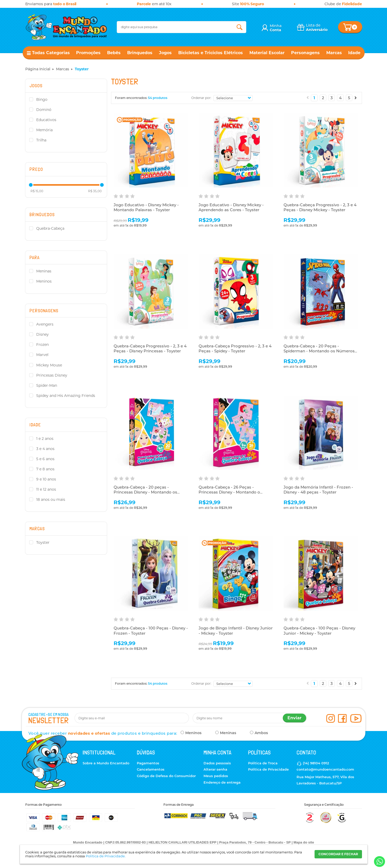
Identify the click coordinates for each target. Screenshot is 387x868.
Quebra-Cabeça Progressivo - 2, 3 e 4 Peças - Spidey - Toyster (235, 349)
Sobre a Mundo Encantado (106, 763)
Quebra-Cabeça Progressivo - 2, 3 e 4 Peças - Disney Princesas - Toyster (150, 349)
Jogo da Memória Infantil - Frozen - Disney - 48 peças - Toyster (318, 490)
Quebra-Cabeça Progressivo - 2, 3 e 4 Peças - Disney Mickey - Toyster (320, 207)
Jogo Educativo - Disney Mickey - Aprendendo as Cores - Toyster (231, 207)
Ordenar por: (201, 98)
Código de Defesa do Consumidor (166, 776)
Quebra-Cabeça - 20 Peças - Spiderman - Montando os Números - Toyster (320, 351)
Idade (354, 53)
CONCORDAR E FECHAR (338, 854)
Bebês (114, 53)
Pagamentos (148, 763)
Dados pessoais (217, 763)
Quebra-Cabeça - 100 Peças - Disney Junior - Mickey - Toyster (319, 631)
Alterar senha (215, 769)
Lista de (317, 27)
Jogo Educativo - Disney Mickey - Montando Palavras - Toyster (146, 207)
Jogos (165, 53)
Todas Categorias (51, 53)
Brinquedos (140, 53)
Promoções (88, 53)
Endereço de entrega (222, 782)
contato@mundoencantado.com (325, 769)
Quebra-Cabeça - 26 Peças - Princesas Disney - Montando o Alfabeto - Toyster (229, 492)
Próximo (356, 98)
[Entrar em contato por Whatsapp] (379, 862)
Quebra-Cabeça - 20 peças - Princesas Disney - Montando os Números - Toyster (145, 492)
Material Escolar (267, 53)
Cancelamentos (151, 769)
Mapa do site (304, 842)
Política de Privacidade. (106, 856)
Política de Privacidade (268, 769)
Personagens (305, 53)
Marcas (334, 53)
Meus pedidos (216, 776)
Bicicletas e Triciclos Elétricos (211, 53)
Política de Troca (263, 763)
